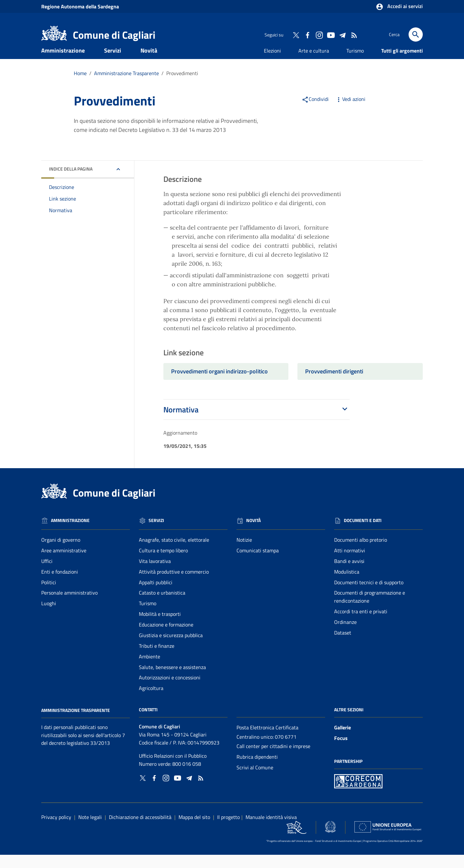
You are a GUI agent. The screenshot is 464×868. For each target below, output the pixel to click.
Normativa (61, 223)
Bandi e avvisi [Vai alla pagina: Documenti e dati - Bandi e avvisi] (349, 574)
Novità (149, 64)
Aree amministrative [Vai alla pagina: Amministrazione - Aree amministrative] (64, 564)
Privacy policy (56, 830)
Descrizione (62, 200)
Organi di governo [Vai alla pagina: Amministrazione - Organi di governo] (61, 553)
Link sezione (63, 212)
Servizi (113, 64)
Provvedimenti (182, 86)
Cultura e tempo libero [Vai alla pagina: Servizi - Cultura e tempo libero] (163, 564)
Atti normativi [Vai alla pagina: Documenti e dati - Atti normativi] (350, 564)
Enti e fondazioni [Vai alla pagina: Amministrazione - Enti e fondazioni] (60, 585)
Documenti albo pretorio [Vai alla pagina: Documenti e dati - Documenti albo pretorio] (361, 553)
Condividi (315, 112)
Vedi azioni (350, 112)
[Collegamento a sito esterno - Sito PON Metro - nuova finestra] (358, 794)
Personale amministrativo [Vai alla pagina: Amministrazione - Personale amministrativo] (69, 606)
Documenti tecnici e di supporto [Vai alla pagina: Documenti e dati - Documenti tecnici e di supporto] (369, 596)
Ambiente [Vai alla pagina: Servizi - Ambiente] (150, 670)
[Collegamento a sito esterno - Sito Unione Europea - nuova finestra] (388, 840)
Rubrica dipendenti (257, 770)
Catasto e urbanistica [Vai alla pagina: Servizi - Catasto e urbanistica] (162, 606)
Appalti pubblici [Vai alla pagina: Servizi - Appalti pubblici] (156, 596)
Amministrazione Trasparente (76, 723)
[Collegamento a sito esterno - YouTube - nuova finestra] (331, 35)
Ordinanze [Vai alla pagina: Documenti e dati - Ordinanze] (345, 635)
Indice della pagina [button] (71, 182)
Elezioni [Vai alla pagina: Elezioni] (272, 64)
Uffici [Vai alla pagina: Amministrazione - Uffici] (47, 574)
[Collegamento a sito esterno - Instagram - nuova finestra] (319, 35)
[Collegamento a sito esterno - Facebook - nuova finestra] (307, 35)
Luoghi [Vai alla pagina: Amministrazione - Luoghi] (49, 617)
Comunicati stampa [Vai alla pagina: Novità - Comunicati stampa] (258, 564)
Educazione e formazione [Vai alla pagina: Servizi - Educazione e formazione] (166, 638)
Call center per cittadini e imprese (273, 759)
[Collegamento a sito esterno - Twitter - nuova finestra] (296, 35)
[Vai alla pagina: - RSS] (354, 35)
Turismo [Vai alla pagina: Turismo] (355, 64)
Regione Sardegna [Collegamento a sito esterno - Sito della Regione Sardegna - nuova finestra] (80, 6)
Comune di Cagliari (114, 35)
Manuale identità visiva (271, 830)
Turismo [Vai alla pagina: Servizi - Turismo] (148, 617)
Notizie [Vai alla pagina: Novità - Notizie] (244, 553)
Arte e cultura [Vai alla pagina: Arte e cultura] (314, 64)
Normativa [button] (256, 423)
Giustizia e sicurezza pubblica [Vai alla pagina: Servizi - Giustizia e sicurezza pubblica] (171, 648)
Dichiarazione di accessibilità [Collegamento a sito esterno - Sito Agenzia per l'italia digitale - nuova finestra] (140, 830)
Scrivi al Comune (255, 781)
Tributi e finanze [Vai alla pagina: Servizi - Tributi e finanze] (157, 659)
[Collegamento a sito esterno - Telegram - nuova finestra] (342, 35)
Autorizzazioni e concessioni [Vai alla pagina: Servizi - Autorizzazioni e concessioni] (170, 691)
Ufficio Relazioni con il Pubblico (173, 769)
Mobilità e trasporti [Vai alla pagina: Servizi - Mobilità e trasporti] (160, 627)
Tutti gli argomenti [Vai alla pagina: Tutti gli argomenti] (402, 64)
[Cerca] (416, 35)
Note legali (90, 830)
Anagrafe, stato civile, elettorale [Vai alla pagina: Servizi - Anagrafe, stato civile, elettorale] (174, 553)
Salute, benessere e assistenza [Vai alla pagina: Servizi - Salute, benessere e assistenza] (172, 680)
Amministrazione (63, 64)
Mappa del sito (194, 830)
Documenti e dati (72, 78)
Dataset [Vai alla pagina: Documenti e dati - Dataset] (343, 646)
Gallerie (343, 741)
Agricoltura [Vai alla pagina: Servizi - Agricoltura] (151, 702)
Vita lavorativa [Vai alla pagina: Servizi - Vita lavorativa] (155, 574)
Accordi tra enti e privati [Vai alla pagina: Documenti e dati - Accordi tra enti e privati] (361, 625)
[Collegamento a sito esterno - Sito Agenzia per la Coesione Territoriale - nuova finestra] (330, 840)
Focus (341, 751)
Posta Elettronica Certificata (267, 741)
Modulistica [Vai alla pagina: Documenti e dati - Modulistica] (347, 585)
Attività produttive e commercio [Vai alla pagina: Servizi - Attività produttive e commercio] (174, 585)
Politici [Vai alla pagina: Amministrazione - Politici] (49, 596)
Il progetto (228, 830)
